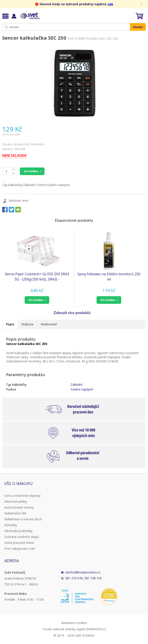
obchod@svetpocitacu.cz (83, 572)
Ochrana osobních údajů (22, 537)
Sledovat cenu (18, 200)
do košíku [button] (36, 300)
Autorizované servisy (19, 507)
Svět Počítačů (29, 16)
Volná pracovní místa (19, 543)
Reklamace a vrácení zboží (23, 519)
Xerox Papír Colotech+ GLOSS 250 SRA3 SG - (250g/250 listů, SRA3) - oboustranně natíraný (37, 277)
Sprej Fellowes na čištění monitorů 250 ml (109, 277)
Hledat (138, 27)
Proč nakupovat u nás (20, 548)
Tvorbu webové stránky (59, 629)
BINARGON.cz (96, 629)
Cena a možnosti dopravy (22, 496)
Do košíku (31, 171)
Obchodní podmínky (18, 531)
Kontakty (11, 525)
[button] (37, 300)
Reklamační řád (15, 513)
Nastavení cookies (74, 623)
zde (110, 4)
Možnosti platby (16, 501)
